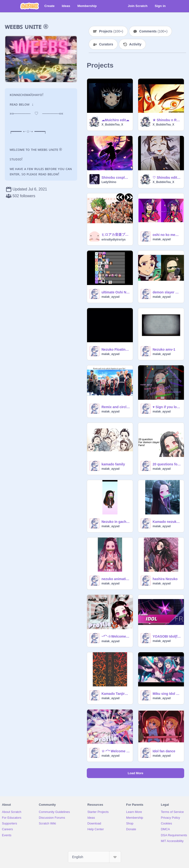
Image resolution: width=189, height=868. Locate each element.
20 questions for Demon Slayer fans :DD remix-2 (167, 464)
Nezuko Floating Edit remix (116, 349)
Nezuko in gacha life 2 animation (116, 522)
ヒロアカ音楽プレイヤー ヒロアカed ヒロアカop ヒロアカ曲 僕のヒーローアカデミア (116, 234)
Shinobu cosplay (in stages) (116, 177)
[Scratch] (30, 6)
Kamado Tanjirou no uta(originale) (116, 694)
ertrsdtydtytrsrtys (114, 240)
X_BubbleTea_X (112, 125)
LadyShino (109, 182)
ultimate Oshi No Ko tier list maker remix (116, 292)
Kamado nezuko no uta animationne (167, 522)
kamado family (113, 464)
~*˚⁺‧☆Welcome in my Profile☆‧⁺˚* (116, 636)
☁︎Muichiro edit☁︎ (115, 120)
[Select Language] (94, 857)
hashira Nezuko (165, 579)
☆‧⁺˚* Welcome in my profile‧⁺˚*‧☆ (116, 751)
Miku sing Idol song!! (167, 694)
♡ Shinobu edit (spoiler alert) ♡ (167, 177)
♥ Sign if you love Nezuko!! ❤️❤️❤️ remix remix (167, 407)
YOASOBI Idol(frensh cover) (167, 636)
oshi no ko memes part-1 (167, 235)
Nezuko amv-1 (164, 349)
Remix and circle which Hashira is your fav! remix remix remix (116, 407)
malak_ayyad (162, 239)
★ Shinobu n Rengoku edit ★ (167, 120)
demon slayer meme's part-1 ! (167, 292)
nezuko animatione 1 (116, 579)
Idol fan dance (164, 751)
